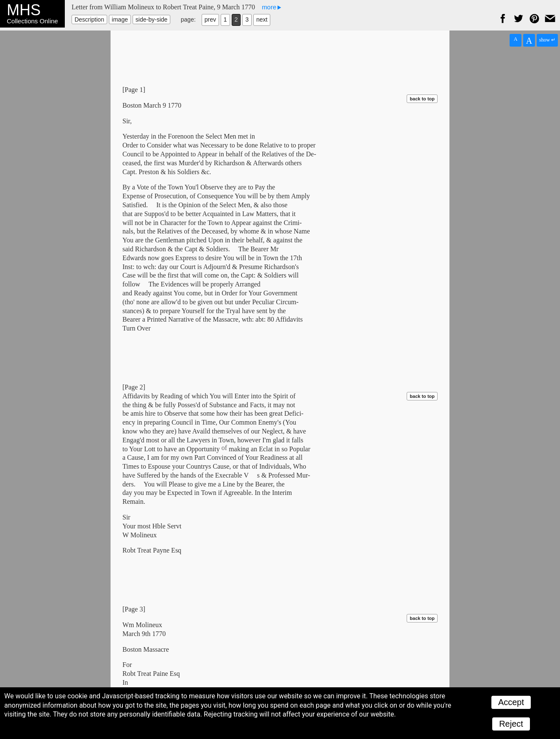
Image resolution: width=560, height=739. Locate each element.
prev (210, 19)
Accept (511, 702)
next (262, 19)
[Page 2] (134, 387)
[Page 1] (134, 90)
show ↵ (547, 40)
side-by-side (151, 19)
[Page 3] (134, 609)
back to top (422, 99)
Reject (511, 724)
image (120, 19)
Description (89, 19)
